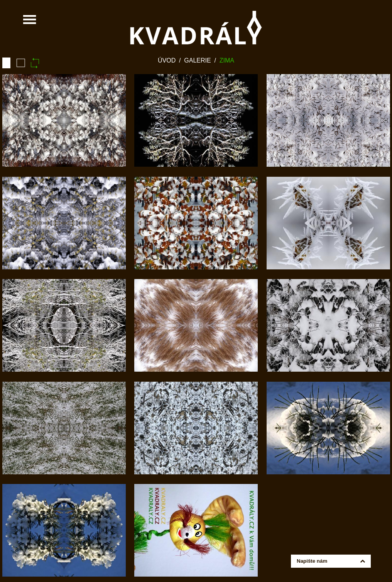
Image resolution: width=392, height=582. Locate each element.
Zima (227, 60)
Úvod (167, 60)
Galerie (197, 60)
